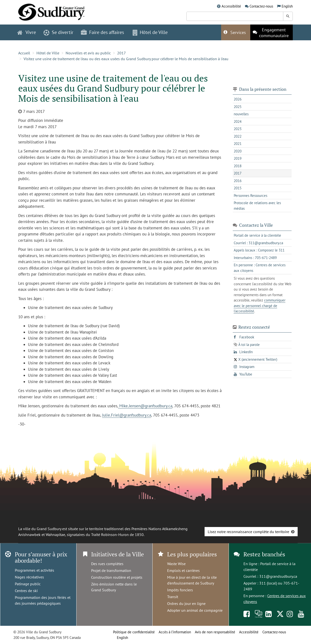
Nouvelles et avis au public (88, 53)
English (287, 6)
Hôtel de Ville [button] (150, 32)
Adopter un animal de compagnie (195, 610)
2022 (238, 136)
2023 (238, 129)
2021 (238, 144)
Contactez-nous (261, 6)
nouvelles (241, 114)
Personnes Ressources (251, 196)
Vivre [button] (27, 32)
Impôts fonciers (180, 590)
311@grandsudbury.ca (278, 576)
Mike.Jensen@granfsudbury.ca (145, 406)
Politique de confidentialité (134, 632)
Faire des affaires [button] (102, 32)
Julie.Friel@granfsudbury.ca (127, 415)
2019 (238, 158)
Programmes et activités (35, 570)
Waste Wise (176, 564)
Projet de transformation (111, 570)
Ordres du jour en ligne (186, 603)
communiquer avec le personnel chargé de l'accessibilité (260, 306)
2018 (238, 166)
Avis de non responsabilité (215, 632)
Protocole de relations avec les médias (257, 206)
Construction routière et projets (117, 577)
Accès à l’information (175, 632)
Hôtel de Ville (48, 53)
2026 (238, 99)
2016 (238, 181)
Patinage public (28, 584)
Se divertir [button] (58, 32)
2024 (238, 121)
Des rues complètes (107, 564)
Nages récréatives (29, 577)
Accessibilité (231, 6)
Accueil (24, 53)
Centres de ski (26, 591)
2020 (238, 151)
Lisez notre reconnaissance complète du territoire (248, 532)
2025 (238, 107)
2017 (121, 53)
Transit (173, 597)
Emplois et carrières (183, 570)
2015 (238, 188)
